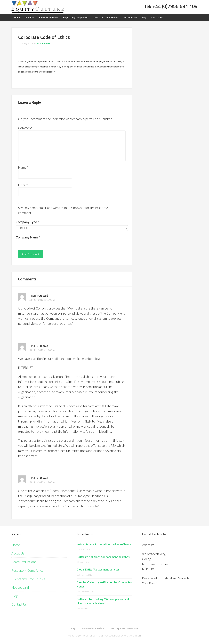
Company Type (27, 222)
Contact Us (19, 604)
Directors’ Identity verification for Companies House (104, 584)
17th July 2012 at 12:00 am (42, 300)
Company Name (28, 237)
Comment (25, 128)
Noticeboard (20, 587)
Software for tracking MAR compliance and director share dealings (103, 601)
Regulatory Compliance (27, 570)
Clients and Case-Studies (28, 579)
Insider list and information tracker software (104, 544)
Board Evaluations (24, 562)
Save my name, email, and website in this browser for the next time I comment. (64, 210)
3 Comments (43, 43)
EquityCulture (85, 636)
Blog (15, 596)
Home (16, 545)
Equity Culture (38, 7)
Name (23, 167)
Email (23, 185)
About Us (18, 553)
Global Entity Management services (98, 570)
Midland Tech (133, 636)
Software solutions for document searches (103, 557)
